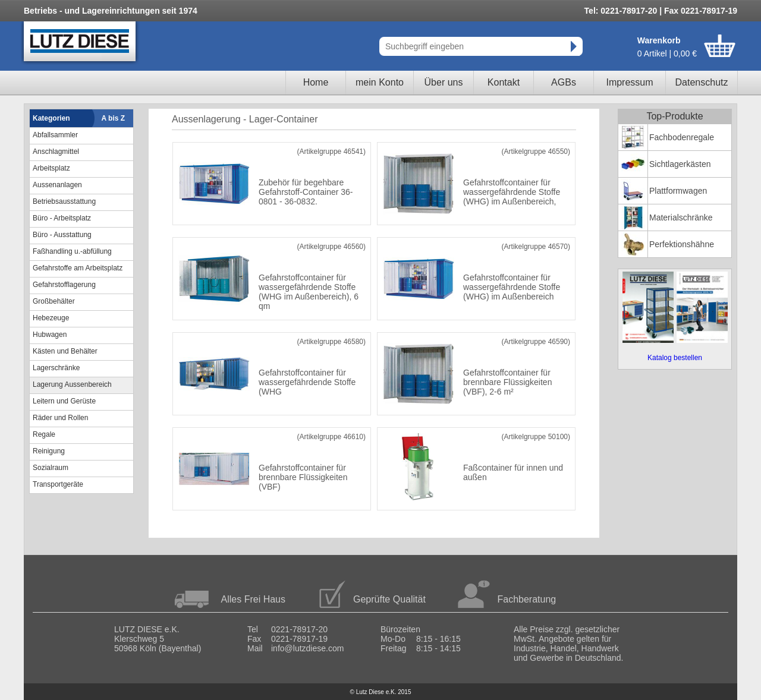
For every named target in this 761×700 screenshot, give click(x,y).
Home (316, 82)
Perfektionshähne (682, 244)
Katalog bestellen (675, 358)
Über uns (444, 82)
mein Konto (380, 82)
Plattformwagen (678, 191)
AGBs (564, 82)
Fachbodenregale (682, 137)
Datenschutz (702, 82)
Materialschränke (681, 217)
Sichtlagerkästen (680, 164)
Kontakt (504, 82)
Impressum (629, 82)
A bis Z (114, 118)
